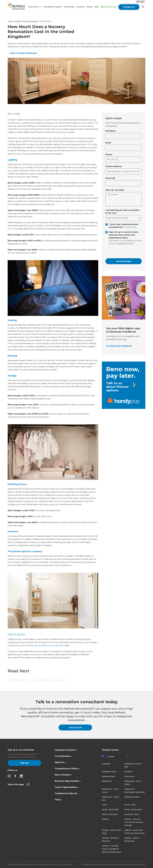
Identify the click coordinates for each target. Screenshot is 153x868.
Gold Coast (129, 776)
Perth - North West (133, 810)
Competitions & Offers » (67, 769)
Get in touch (16, 634)
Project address (114, 166)
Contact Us (129, 7)
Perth (105, 805)
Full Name (111, 131)
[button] (35, 7)
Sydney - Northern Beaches (110, 839)
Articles (18, 21)
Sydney (105, 819)
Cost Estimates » (63, 756)
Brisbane (128, 772)
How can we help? (115, 190)
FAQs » (58, 800)
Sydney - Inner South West (112, 832)
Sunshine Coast (132, 814)
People (90, 7)
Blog (96, 7)
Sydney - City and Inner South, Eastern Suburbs (134, 822)
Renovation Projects (53, 7)
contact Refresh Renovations (48, 645)
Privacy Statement (43, 865)
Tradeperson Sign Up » (67, 793)
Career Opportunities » (67, 787)
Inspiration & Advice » (66, 750)
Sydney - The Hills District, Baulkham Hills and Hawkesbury (112, 849)
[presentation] (124, 252)
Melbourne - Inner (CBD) (133, 783)
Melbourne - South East (111, 798)
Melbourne (107, 781)
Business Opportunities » (68, 781)
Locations (80, 7)
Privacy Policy (130, 227)
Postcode (110, 178)
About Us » (60, 762)
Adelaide (106, 764)
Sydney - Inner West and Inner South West (134, 832)
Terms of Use (57, 865)
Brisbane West (109, 776)
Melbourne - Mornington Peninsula (135, 791)
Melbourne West (132, 797)
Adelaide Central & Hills (133, 765)
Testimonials (69, 7)
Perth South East (110, 814)
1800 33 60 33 (108, 7)
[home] (18, 7)
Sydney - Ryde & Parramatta (132, 839)
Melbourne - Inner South (110, 791)
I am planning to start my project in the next (122, 212)
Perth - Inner (130, 805)
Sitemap (68, 865)
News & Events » (63, 775)
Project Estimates (30, 21)
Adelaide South (109, 772)
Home (10, 21)
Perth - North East (110, 810)
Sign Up (24, 763)
